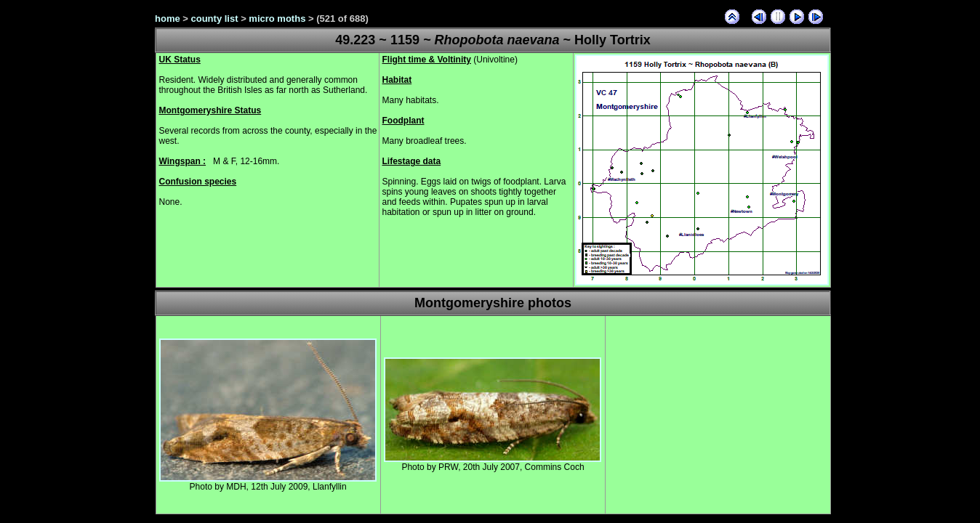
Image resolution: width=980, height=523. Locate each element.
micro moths (277, 19)
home (168, 19)
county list (215, 19)
